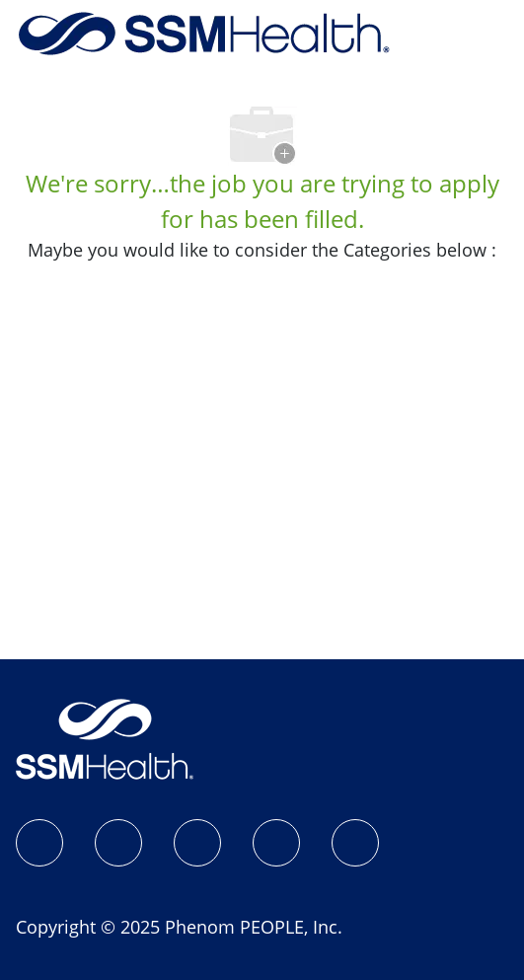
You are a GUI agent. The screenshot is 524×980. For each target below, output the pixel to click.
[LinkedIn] (197, 843)
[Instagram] (118, 843)
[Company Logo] (204, 32)
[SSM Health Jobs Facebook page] (39, 843)
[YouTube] (355, 843)
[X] (276, 843)
